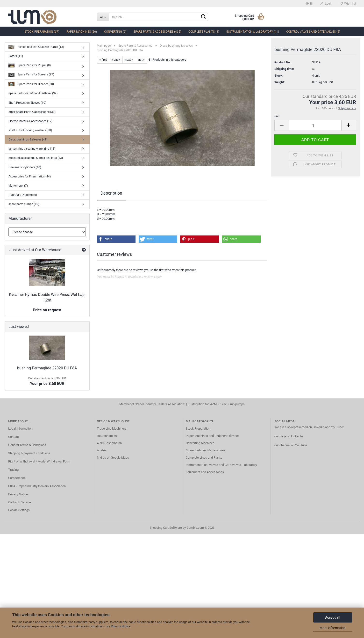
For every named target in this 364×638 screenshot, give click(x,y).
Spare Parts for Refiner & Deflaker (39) (33, 93)
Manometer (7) (18, 186)
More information (333, 628)
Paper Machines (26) (82, 32)
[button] (116, 239)
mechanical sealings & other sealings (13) (36, 158)
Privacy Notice (121, 626)
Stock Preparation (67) (42, 32)
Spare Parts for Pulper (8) (30, 66)
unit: (277, 118)
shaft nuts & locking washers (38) (30, 130)
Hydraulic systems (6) (23, 195)
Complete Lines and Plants (204, 458)
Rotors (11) (16, 56)
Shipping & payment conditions (29, 453)
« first (103, 60)
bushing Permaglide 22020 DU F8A (47, 368)
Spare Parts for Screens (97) (31, 75)
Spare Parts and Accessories (206, 450)
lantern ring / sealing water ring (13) (32, 149)
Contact (14, 437)
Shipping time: (284, 71)
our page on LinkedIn (289, 436)
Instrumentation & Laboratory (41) (253, 32)
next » (129, 60)
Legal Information (20, 429)
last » (141, 60)
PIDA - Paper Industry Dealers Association (37, 486)
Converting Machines (200, 443)
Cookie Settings (19, 510)
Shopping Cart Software (166, 528)
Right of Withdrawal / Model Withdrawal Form (39, 461)
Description (111, 193)
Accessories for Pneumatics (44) (30, 176)
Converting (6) (115, 32)
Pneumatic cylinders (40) (25, 167)
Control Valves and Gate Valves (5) (313, 32)
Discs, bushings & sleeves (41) (28, 139)
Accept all (333, 617)
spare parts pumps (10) (24, 204)
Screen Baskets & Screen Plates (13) (36, 47)
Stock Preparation (198, 429)
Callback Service (20, 502)
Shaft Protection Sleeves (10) (27, 103)
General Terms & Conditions (27, 445)
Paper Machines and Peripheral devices (213, 436)
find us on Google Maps (113, 458)
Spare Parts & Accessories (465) (157, 32)
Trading (13, 470)
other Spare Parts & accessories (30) (32, 112)
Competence (17, 478)
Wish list (348, 4)
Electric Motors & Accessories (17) (30, 121)
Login (326, 4)
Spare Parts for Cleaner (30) (31, 84)
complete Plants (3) (204, 32)
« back (116, 60)
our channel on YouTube (291, 445)
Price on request (47, 310)
